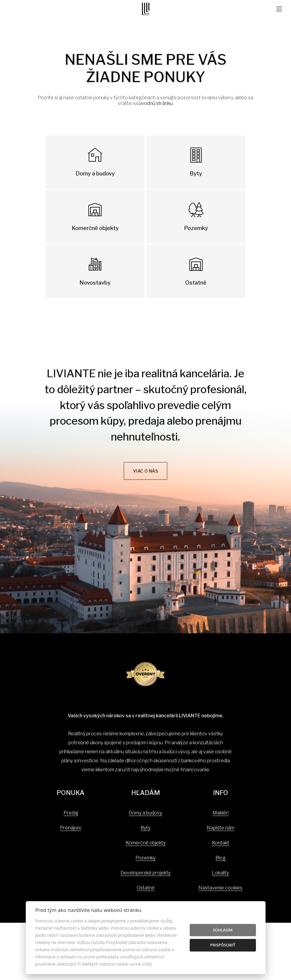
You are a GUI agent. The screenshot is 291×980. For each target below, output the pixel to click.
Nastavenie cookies (220, 888)
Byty (145, 828)
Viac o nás (146, 471)
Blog (221, 858)
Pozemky (145, 858)
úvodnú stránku (156, 103)
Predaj (71, 813)
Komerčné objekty (146, 843)
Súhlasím (223, 930)
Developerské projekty (145, 873)
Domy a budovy (145, 813)
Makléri (221, 813)
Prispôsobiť (223, 945)
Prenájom (71, 828)
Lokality (220, 873)
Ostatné (146, 888)
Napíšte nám (221, 828)
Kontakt (221, 843)
